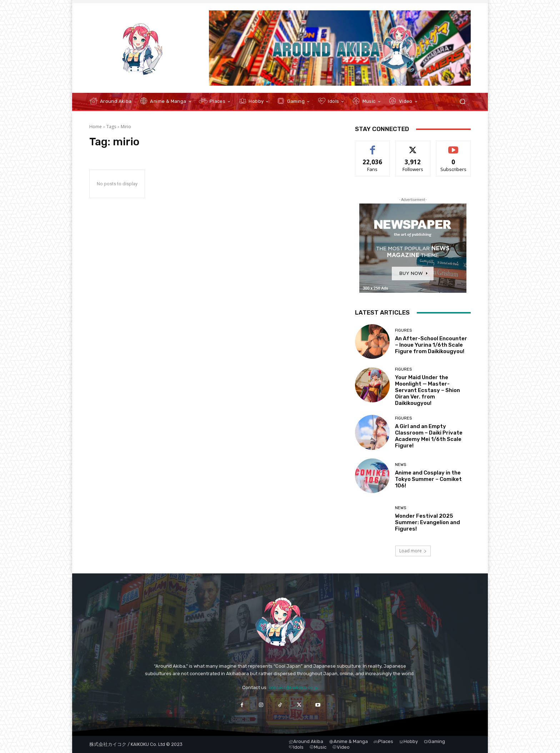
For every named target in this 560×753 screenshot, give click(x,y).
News (401, 465)
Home (96, 127)
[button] (462, 102)
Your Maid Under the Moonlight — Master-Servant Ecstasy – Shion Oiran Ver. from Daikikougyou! (427, 390)
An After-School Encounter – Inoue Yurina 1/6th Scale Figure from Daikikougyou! (431, 345)
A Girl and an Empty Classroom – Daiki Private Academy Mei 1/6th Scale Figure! (429, 436)
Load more (413, 551)
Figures (403, 330)
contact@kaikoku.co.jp (293, 687)
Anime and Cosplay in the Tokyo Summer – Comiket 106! (428, 479)
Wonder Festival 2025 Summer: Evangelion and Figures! (427, 522)
